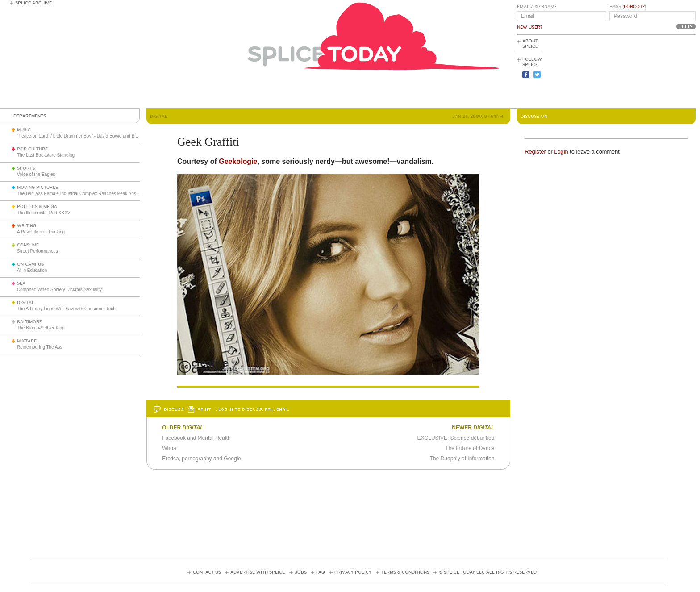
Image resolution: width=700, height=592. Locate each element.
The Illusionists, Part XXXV (44, 213)
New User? (530, 27)
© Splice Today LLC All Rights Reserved (488, 572)
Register (535, 152)
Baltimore (29, 322)
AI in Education (32, 270)
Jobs (301, 572)
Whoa (169, 448)
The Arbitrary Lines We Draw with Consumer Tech (66, 309)
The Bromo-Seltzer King (41, 328)
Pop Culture (32, 149)
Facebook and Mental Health (196, 438)
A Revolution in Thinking (41, 232)
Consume (28, 245)
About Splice (530, 44)
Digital (26, 303)
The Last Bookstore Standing (46, 155)
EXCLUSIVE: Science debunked (456, 438)
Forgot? (634, 7)
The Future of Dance (470, 448)
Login (561, 152)
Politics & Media (37, 207)
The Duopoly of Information (462, 459)
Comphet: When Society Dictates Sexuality (59, 290)
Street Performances (37, 251)
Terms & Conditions (405, 572)
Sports (26, 168)
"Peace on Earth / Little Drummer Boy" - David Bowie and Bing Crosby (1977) (94, 136)
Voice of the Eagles (36, 174)
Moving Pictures (37, 188)
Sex (21, 283)
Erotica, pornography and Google (202, 459)
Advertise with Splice (258, 572)
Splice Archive (33, 3)
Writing (27, 226)
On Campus (30, 264)
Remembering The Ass (40, 347)
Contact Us (207, 572)
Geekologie (238, 161)
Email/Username (537, 7)
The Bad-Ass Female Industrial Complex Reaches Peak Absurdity (82, 194)
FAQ (321, 572)
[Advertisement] (655, 72)
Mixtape (27, 341)
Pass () (628, 7)
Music (24, 130)
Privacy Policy (353, 572)
